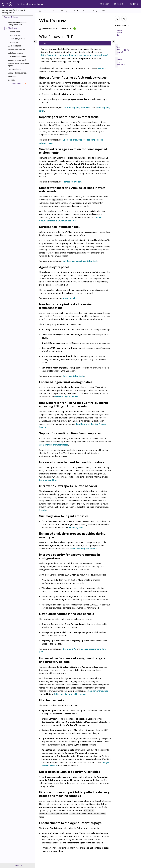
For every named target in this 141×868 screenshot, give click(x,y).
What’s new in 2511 (119, 34)
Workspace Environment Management (58, 11)
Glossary (11, 80)
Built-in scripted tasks (74, 376)
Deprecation (15, 42)
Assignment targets (98, 691)
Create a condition (48, 480)
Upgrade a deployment (17, 56)
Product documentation (30, 4)
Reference (12, 76)
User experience (14, 69)
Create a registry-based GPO (77, 108)
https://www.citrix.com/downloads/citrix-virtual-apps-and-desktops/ (74, 55)
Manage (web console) (17, 60)
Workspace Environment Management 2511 (18, 24)
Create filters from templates (54, 445)
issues (101, 68)
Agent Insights (70, 298)
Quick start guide (15, 46)
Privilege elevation (72, 182)
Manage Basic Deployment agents (19, 65)
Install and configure (16, 53)
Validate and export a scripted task (80, 261)
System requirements (16, 49)
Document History (17, 83)
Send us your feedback (121, 62)
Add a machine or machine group (70, 694)
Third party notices (18, 39)
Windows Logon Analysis (66, 397)
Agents (43, 510)
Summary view (76, 528)
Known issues (16, 35)
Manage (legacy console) (18, 73)
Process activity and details (83, 549)
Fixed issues (15, 32)
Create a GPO (70, 649)
